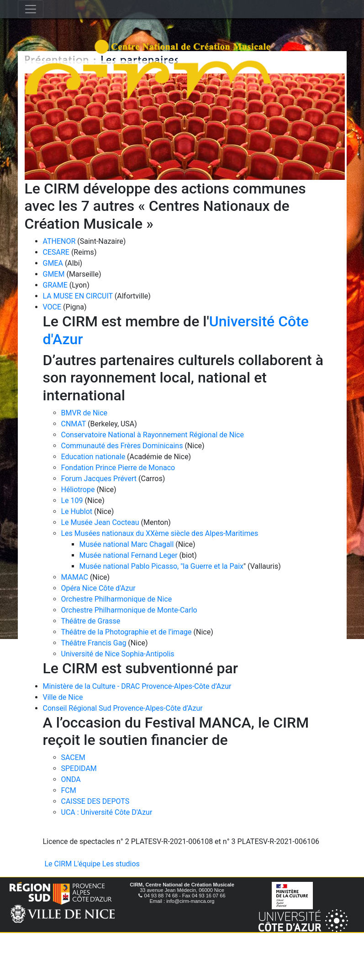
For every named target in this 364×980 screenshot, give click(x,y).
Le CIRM (58, 864)
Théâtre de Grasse (91, 621)
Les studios (121, 864)
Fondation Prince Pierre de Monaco (118, 468)
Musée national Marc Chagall (127, 544)
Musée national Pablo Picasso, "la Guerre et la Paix (162, 566)
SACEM (73, 757)
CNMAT (74, 424)
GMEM (54, 274)
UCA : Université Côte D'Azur (107, 812)
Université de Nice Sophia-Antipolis (118, 654)
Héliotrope (78, 490)
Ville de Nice (63, 697)
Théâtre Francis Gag (94, 643)
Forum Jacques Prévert (99, 479)
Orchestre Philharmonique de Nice (117, 599)
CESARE (56, 252)
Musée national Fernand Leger (129, 555)
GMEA (53, 263)
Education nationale (93, 457)
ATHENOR (59, 241)
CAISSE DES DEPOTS (95, 801)
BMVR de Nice (84, 413)
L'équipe (87, 864)
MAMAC (75, 577)
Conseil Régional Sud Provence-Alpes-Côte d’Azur (123, 708)
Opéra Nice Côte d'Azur (98, 588)
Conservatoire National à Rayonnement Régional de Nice (153, 435)
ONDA (71, 779)
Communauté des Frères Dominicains (123, 446)
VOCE (52, 307)
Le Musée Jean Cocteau (100, 522)
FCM (69, 790)
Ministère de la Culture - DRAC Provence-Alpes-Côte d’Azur (137, 686)
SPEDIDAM (79, 768)
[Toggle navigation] (31, 9)
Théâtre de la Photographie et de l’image (127, 632)
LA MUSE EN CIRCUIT (78, 296)
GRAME (55, 285)
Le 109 (72, 500)
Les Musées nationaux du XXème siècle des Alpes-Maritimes (160, 533)
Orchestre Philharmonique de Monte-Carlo (129, 610)
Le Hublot (77, 511)
